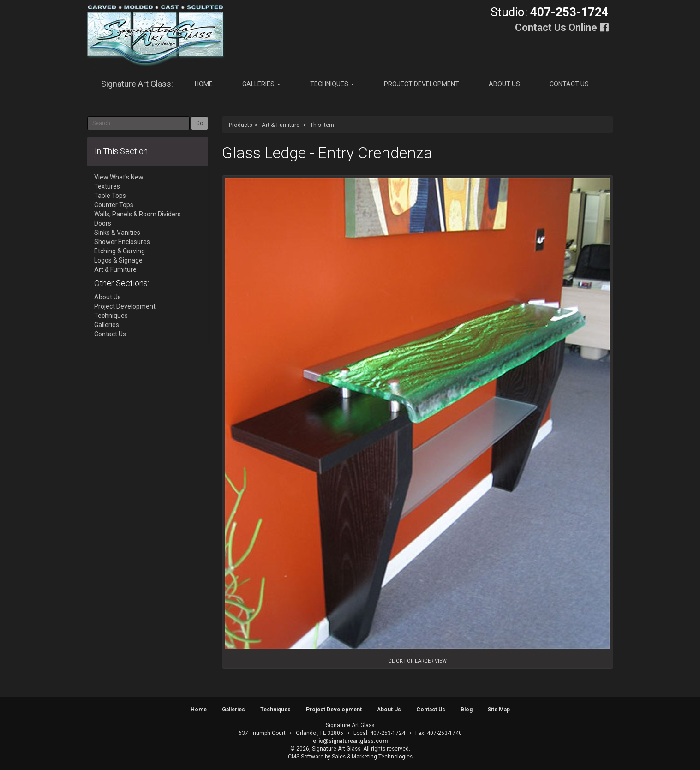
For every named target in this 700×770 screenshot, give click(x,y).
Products (241, 125)
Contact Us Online (556, 27)
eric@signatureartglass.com (350, 741)
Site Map (499, 710)
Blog (467, 710)
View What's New (119, 177)
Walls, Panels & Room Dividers (138, 214)
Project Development (422, 84)
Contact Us (569, 84)
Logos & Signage (118, 260)
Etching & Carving (120, 251)
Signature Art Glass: (137, 84)
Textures (107, 186)
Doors (103, 223)
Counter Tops (114, 205)
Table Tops (110, 196)
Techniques (332, 84)
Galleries (261, 84)
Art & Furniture (281, 125)
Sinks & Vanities (117, 233)
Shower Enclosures (122, 242)
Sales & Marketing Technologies (372, 757)
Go (200, 123)
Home (204, 84)
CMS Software (306, 757)
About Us (504, 84)
